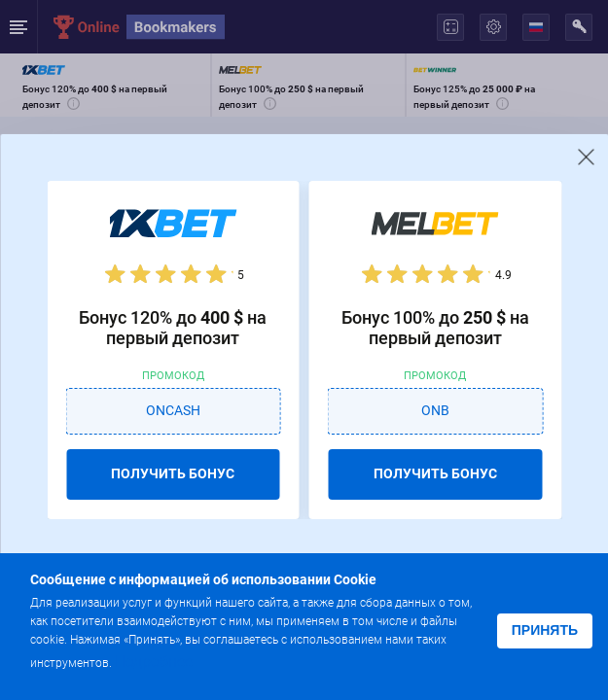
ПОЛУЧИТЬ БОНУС (173, 473)
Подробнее (154, 662)
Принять (545, 630)
